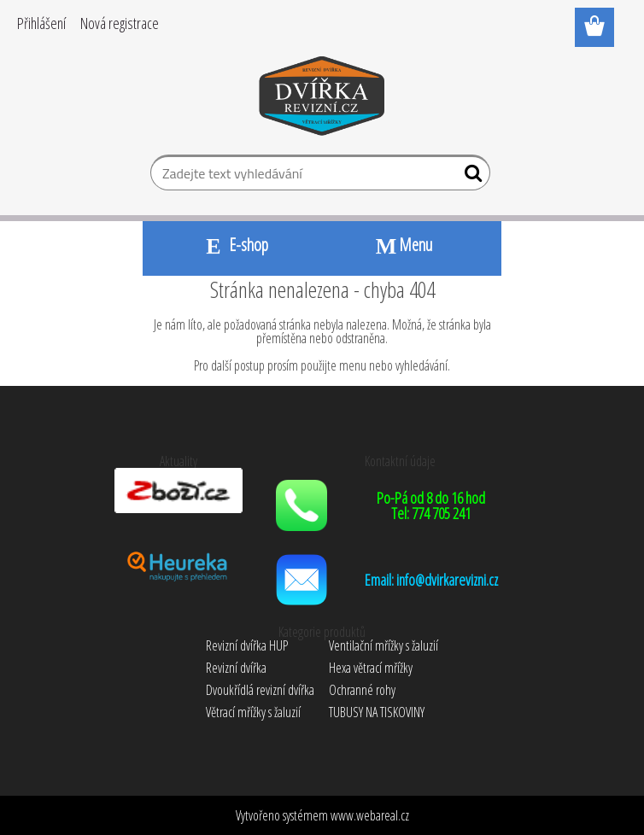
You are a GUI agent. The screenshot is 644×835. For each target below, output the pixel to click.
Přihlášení (41, 23)
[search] (470, 177)
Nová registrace (120, 23)
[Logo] (322, 99)
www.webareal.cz (370, 815)
